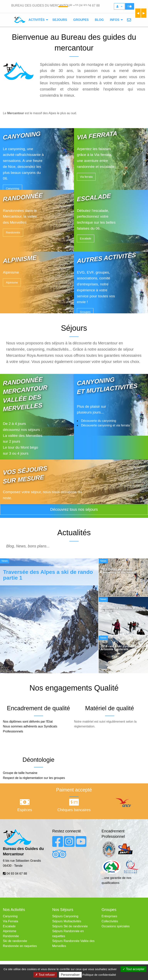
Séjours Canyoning (65, 916)
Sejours (60, 20)
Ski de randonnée (15, 941)
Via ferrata (86, 177)
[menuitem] (37, 20)
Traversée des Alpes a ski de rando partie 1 (48, 575)
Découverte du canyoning (99, 421)
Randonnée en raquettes (20, 946)
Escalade (85, 238)
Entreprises (109, 916)
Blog (99, 20)
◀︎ (139, 13)
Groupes (81, 20)
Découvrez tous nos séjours (74, 509)
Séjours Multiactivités (67, 921)
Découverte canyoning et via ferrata (106, 425)
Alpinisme (12, 282)
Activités (37, 20)
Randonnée (13, 233)
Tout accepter (133, 969)
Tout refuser (45, 975)
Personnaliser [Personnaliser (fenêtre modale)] (70, 975)
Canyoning (12, 189)
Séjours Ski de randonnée (70, 926)
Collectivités (110, 921)
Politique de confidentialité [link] (99, 975)
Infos (115, 20)
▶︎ (145, 13)
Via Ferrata (11, 921)
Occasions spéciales (116, 926)
